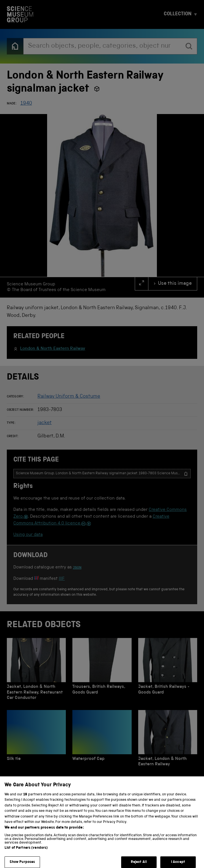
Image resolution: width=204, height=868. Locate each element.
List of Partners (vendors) (26, 860)
